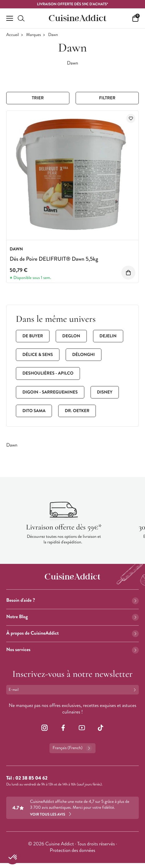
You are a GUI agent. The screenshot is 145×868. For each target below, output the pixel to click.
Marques (33, 35)
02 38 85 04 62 (31, 778)
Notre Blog (72, 617)
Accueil (13, 35)
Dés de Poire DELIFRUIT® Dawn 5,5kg (54, 259)
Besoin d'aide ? (72, 600)
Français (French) (72, 748)
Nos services (72, 650)
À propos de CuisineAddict (72, 633)
